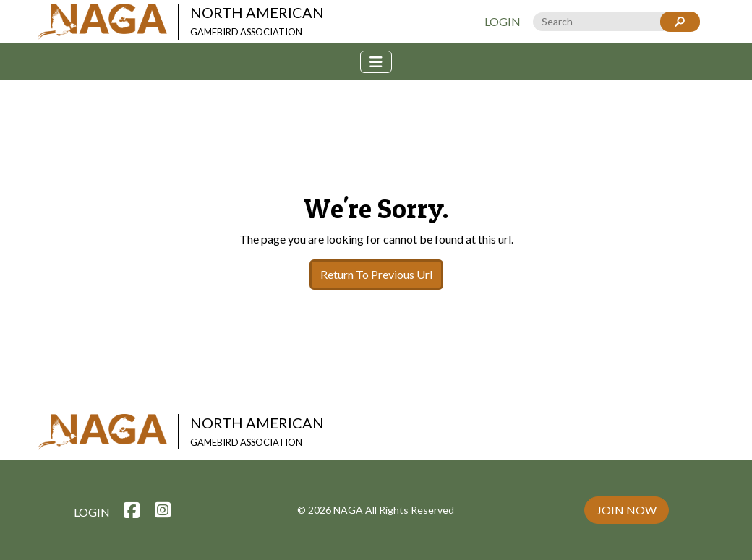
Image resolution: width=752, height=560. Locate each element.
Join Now (627, 510)
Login (503, 21)
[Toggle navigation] (376, 62)
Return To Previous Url (376, 274)
